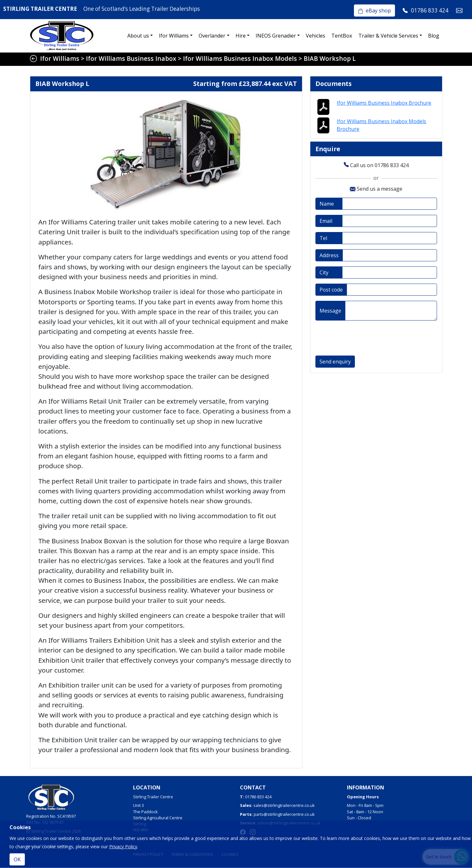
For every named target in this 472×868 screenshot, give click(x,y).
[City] (390, 273)
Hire (241, 36)
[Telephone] (390, 239)
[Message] (391, 312)
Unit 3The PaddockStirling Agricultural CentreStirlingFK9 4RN (158, 818)
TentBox (342, 36)
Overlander (212, 36)
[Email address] (390, 222)
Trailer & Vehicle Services (388, 36)
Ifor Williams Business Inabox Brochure (384, 103)
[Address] (390, 256)
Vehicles (316, 36)
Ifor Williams (174, 36)
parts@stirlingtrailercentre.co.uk (284, 815)
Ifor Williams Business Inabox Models (240, 58)
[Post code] (392, 291)
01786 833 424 (258, 797)
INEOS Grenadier (276, 36)
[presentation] (364, 339)
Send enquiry (335, 363)
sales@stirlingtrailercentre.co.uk (284, 806)
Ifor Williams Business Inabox (131, 58)
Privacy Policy (123, 847)
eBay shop (374, 11)
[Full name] (390, 205)
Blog (434, 36)
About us (138, 36)
